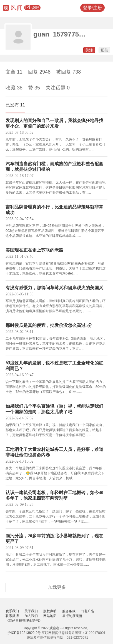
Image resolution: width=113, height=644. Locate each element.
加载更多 (57, 587)
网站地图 (50, 616)
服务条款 (69, 611)
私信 (104, 50)
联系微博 (12, 616)
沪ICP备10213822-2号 (24, 633)
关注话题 (58, 88)
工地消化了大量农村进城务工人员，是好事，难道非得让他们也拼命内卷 (54, 452)
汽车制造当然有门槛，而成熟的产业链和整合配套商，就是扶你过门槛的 (54, 167)
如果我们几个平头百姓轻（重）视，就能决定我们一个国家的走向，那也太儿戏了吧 (54, 409)
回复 (39, 72)
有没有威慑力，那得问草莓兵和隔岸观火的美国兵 (54, 288)
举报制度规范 (72, 616)
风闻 (17, 8)
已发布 (15, 105)
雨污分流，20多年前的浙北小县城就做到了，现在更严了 (54, 539)
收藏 (14, 88)
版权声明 (50, 611)
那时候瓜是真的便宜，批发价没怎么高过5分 (49, 325)
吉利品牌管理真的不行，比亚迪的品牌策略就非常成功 (54, 210)
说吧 (32, 8)
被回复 (68, 72)
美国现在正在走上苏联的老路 (34, 250)
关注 (89, 50)
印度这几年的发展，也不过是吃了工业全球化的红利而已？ (54, 366)
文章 (14, 72)
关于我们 (31, 611)
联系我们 (12, 611)
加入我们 (31, 616)
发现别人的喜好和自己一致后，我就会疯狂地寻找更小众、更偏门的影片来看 (54, 123)
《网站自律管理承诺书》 (24, 621)
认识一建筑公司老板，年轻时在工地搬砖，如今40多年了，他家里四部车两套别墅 (54, 495)
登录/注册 (92, 8)
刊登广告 (88, 611)
